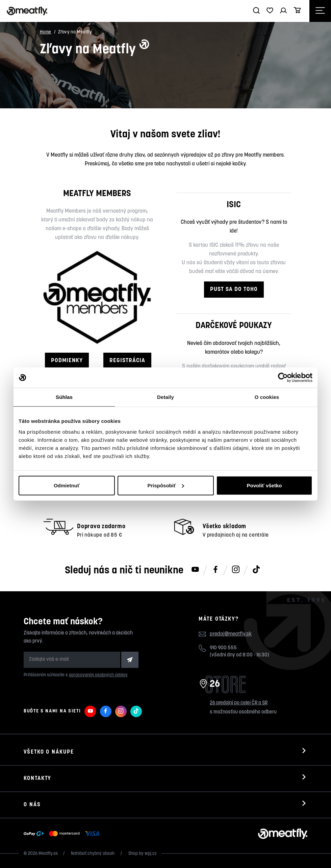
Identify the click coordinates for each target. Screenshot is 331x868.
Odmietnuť (67, 485)
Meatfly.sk (48, 854)
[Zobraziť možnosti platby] (63, 834)
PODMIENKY (67, 361)
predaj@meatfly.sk (231, 634)
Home (46, 32)
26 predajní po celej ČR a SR (239, 703)
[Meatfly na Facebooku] (215, 570)
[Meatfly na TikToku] (256, 570)
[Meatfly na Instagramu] (236, 570)
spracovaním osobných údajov (98, 675)
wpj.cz (151, 854)
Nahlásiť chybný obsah (93, 854)
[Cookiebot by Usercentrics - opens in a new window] (283, 378)
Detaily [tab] (165, 397)
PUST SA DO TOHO (234, 289)
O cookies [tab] (267, 397)
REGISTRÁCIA (127, 361)
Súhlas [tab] (64, 397)
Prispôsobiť (166, 485)
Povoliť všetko (264, 485)
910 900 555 (223, 648)
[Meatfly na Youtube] (195, 570)
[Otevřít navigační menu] (320, 11)
